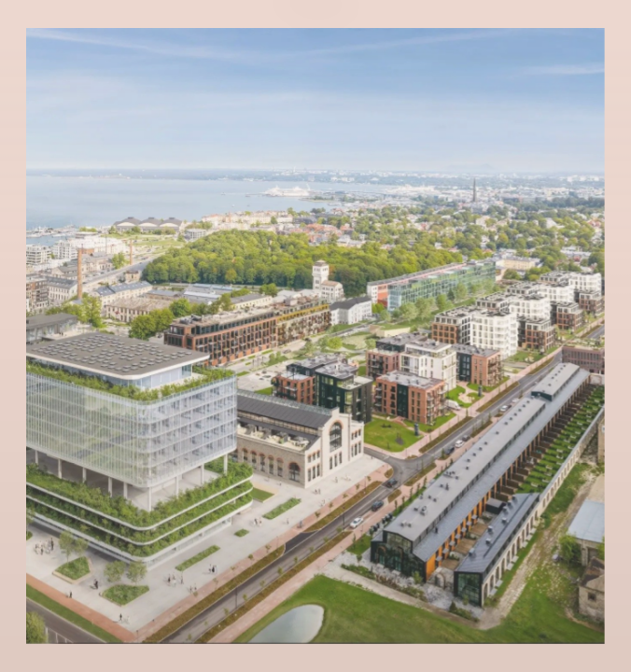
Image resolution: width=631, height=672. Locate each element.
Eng (315, 49)
